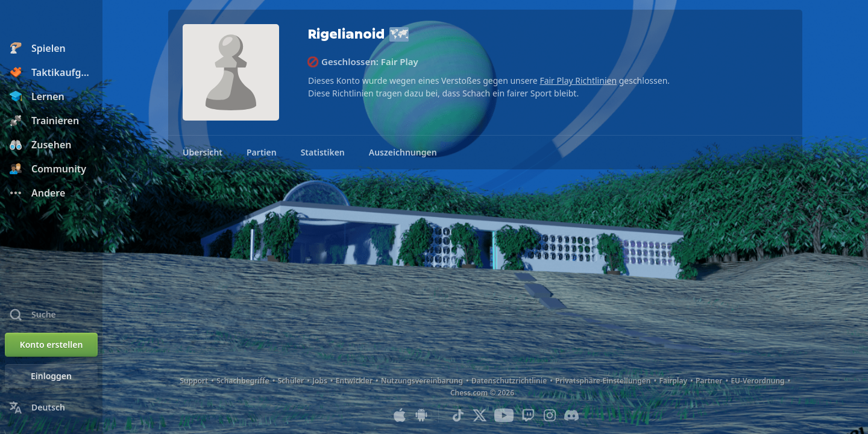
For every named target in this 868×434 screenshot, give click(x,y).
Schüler (291, 381)
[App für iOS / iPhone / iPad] (400, 415)
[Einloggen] (51, 376)
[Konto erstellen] (51, 345)
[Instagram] (550, 415)
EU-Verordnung (757, 381)
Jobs (320, 381)
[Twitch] (528, 415)
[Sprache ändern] (51, 407)
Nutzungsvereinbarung (422, 381)
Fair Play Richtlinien (578, 80)
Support (194, 381)
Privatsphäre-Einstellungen (603, 381)
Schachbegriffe (243, 381)
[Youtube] (504, 415)
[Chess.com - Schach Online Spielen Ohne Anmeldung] (51, 20)
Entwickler (354, 381)
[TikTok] (458, 415)
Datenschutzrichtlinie (509, 381)
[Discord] (571, 415)
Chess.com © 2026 (482, 393)
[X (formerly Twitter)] (480, 415)
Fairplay (673, 381)
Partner (709, 381)
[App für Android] (421, 415)
